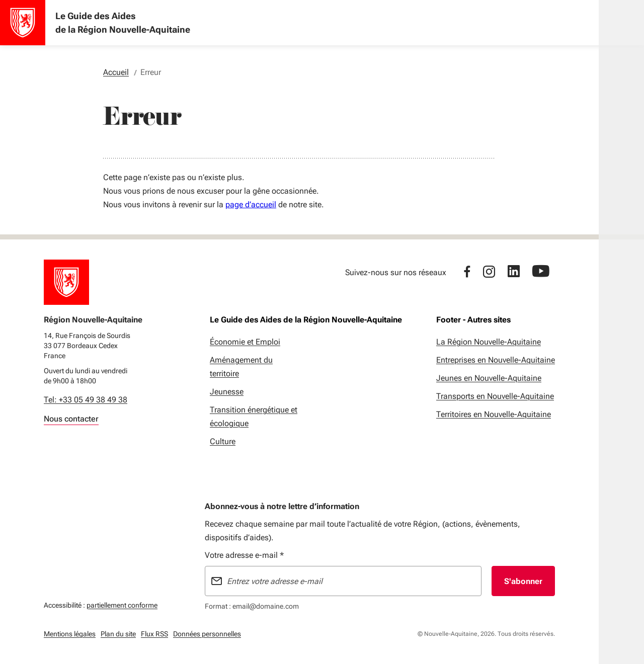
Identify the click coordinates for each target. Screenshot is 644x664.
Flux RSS (154, 634)
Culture (223, 441)
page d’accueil (251, 204)
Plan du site (118, 634)
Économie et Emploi (245, 342)
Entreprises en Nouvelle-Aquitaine (496, 360)
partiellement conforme (122, 604)
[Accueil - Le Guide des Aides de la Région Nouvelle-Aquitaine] (23, 23)
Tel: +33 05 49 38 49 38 (86, 400)
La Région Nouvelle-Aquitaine (489, 342)
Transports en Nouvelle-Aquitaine (495, 396)
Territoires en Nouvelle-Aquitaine (494, 414)
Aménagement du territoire (241, 367)
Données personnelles (207, 634)
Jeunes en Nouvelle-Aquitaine (489, 378)
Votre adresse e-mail (244, 555)
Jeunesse (227, 392)
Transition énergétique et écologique (254, 417)
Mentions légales (70, 634)
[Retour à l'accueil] (66, 282)
